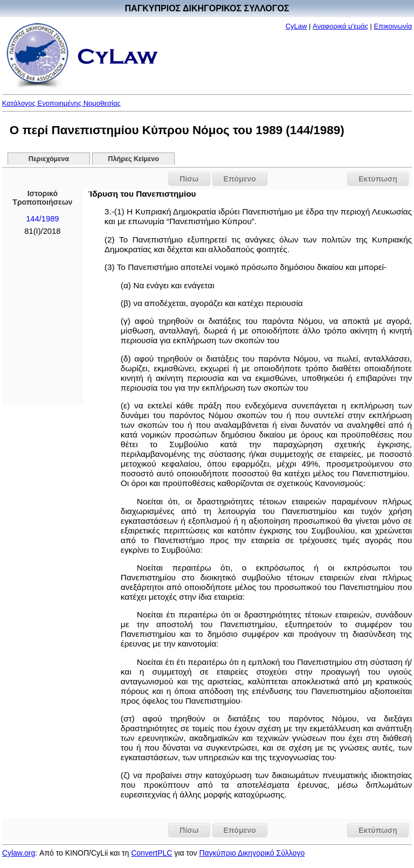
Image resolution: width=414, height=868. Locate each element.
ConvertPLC (151, 853)
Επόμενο (240, 179)
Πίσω (189, 179)
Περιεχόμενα (49, 159)
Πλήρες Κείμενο (133, 159)
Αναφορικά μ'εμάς (340, 26)
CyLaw (296, 26)
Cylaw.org (19, 853)
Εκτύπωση (378, 179)
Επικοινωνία (393, 26)
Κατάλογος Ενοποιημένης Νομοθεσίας (61, 103)
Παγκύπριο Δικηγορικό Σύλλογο (252, 853)
